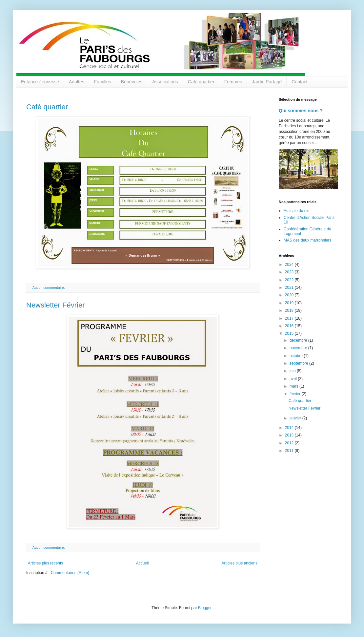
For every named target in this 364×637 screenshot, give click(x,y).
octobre (297, 356)
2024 (290, 265)
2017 (290, 318)
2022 (290, 280)
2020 (290, 295)
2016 (290, 326)
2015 (290, 333)
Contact (299, 82)
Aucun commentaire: (49, 287)
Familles (103, 82)
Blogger (205, 608)
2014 (290, 428)
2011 (290, 451)
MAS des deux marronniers (307, 240)
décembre (299, 340)
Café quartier (201, 82)
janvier (296, 418)
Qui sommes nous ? (301, 111)
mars (294, 386)
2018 (290, 310)
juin (293, 371)
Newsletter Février (55, 305)
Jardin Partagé (267, 82)
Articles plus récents (45, 563)
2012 (290, 443)
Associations (165, 82)
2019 (290, 303)
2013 (290, 435)
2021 (290, 287)
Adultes (77, 82)
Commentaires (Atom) (70, 573)
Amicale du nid (297, 211)
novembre (299, 348)
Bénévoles (132, 82)
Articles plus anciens (240, 563)
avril (294, 379)
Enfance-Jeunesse (40, 82)
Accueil (142, 563)
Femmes (233, 82)
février (296, 394)
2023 (290, 272)
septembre (299, 363)
